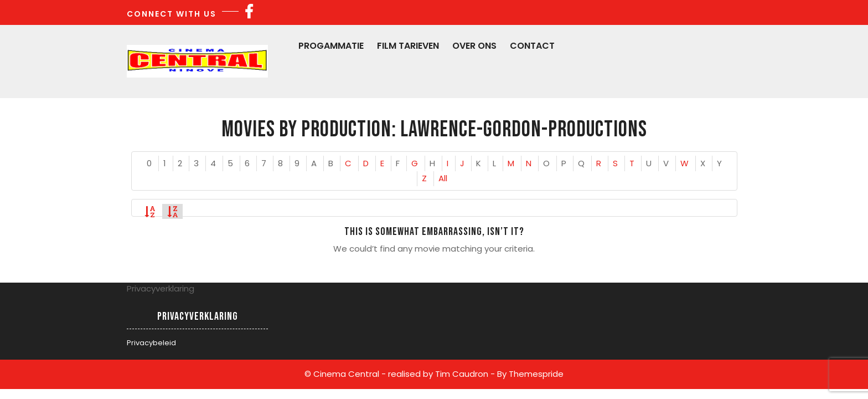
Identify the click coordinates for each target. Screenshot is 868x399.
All (443, 178)
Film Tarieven (408, 46)
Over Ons (474, 46)
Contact (532, 46)
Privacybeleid (151, 343)
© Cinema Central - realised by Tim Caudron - (400, 374)
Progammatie (331, 46)
